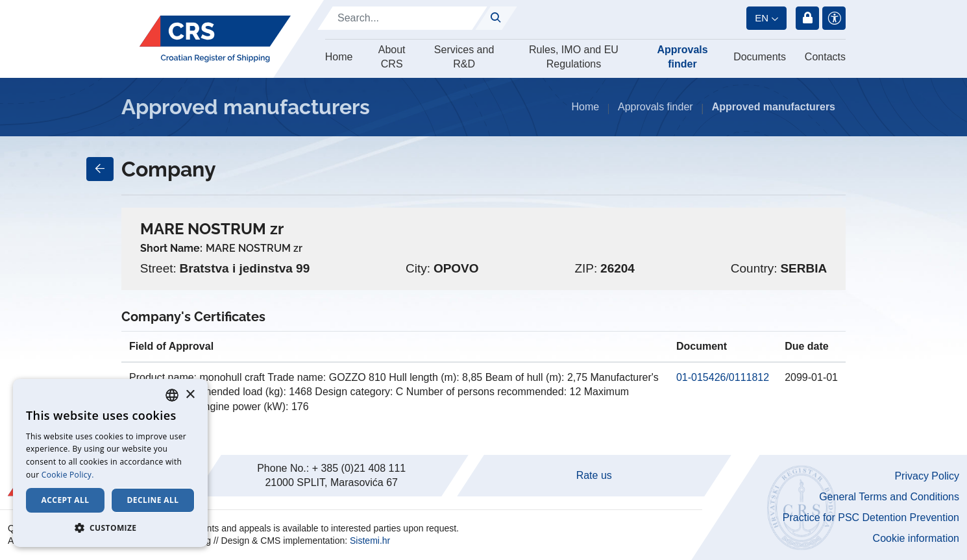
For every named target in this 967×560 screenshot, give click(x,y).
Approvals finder (682, 57)
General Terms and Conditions (889, 497)
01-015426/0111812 (723, 377)
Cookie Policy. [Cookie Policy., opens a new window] (68, 475)
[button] (110, 528)
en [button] (762, 18)
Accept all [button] (66, 500)
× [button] (190, 395)
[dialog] (110, 463)
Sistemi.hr (370, 541)
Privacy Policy (927, 476)
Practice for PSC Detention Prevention (871, 517)
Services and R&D (464, 57)
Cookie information (916, 538)
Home (339, 57)
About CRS (392, 57)
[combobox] (172, 395)
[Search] (402, 18)
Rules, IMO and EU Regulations (574, 57)
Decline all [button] (153, 500)
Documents (760, 57)
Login (807, 18)
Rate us (594, 475)
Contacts (825, 57)
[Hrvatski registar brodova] (215, 39)
